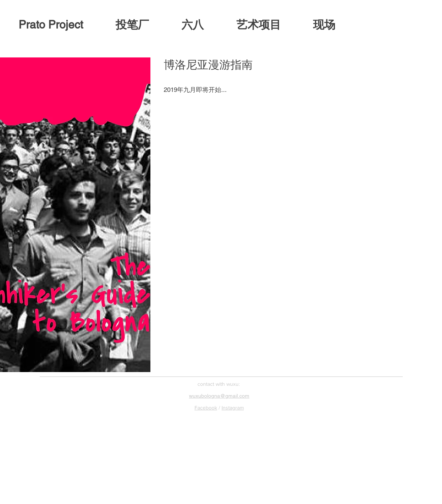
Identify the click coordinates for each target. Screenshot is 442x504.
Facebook (206, 408)
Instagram (233, 408)
